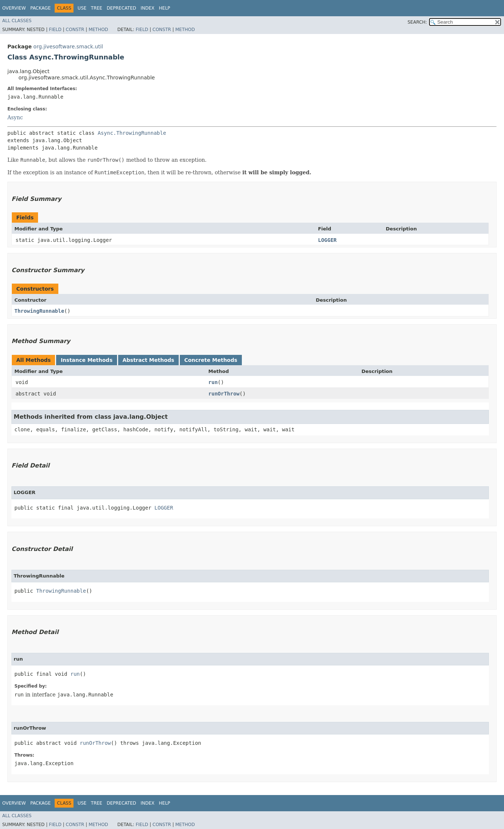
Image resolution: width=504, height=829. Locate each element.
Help (164, 8)
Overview (14, 8)
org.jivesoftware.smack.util (68, 47)
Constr (75, 30)
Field (55, 30)
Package (40, 8)
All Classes (17, 21)
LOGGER (327, 240)
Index (148, 8)
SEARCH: (417, 22)
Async (15, 117)
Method (98, 30)
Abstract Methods (148, 360)
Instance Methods (86, 360)
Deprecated (121, 8)
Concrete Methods (211, 360)
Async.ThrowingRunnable (132, 133)
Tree (97, 8)
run (213, 382)
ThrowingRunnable (39, 311)
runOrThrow (224, 394)
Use (82, 8)
